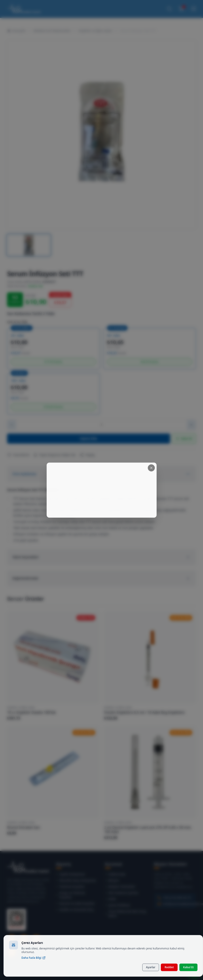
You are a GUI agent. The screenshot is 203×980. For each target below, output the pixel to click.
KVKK (111, 899)
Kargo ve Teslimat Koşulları (71, 895)
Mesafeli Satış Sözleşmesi (76, 880)
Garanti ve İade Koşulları (76, 903)
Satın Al (184, 438)
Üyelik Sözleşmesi (71, 874)
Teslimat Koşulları (70, 887)
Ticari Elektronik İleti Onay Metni (126, 914)
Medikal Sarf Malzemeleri (52, 31)
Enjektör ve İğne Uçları (95, 31)
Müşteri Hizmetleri (120, 887)
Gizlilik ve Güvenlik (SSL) (75, 910)
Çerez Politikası (118, 905)
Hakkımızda (115, 874)
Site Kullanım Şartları (122, 893)
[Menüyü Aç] (194, 9)
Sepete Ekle (88, 438)
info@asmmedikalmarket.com (180, 904)
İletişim (112, 880)
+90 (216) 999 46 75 (177, 898)
